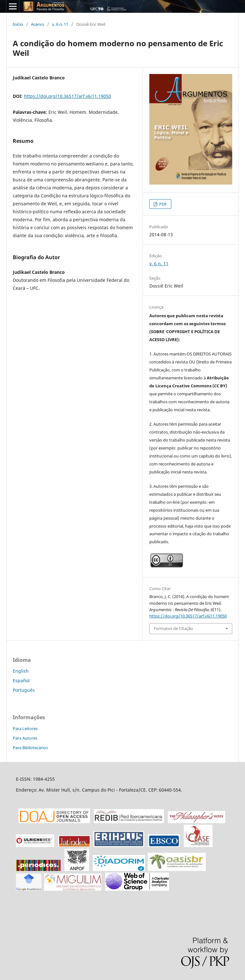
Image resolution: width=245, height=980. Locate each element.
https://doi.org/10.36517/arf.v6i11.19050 (67, 96)
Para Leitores (25, 728)
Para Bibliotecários (30, 748)
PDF (163, 204)
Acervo (37, 24)
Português (24, 690)
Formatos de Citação (173, 628)
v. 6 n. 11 (60, 24)
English (21, 671)
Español (21, 680)
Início (18, 24)
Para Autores (25, 738)
